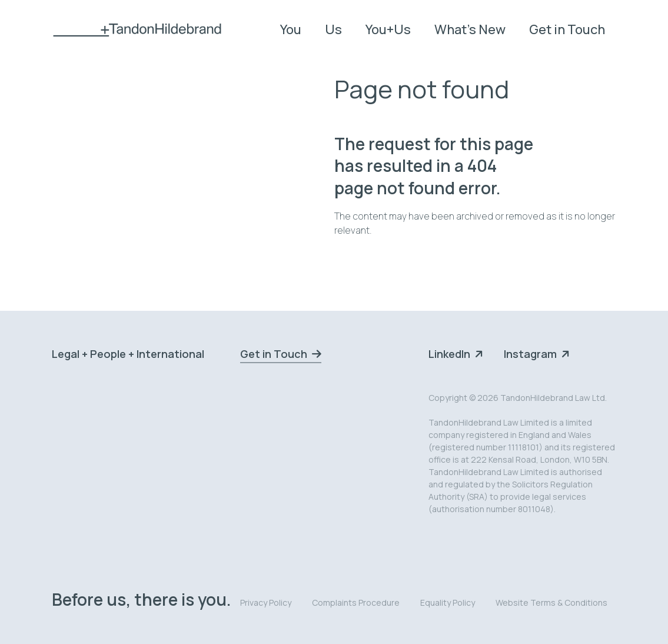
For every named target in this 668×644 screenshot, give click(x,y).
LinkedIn (449, 354)
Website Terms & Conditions (551, 602)
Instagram (530, 354)
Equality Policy (448, 602)
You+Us (388, 29)
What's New (470, 29)
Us (333, 29)
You (291, 29)
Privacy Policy (266, 602)
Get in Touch (567, 29)
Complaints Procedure (356, 602)
